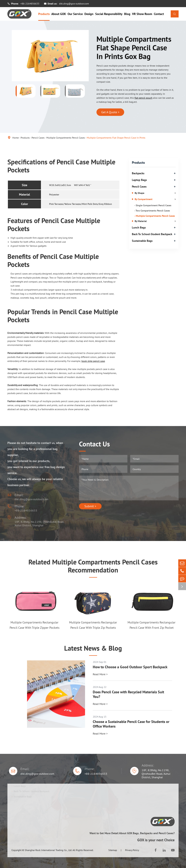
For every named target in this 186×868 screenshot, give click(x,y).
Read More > (100, 674)
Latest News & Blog (93, 648)
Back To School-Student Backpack (152, 234)
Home (16, 138)
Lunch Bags (139, 227)
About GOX (59, 14)
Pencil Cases (38, 138)
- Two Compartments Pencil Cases (152, 211)
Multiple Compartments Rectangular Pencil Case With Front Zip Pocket (152, 625)
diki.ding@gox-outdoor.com (74, 4)
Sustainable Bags (142, 241)
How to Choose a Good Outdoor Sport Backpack (130, 667)
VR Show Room (142, 14)
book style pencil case (93, 361)
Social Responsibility (109, 14)
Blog (127, 14)
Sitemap (113, 850)
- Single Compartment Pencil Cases (153, 205)
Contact (159, 14)
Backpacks (138, 173)
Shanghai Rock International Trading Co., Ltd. (48, 850)
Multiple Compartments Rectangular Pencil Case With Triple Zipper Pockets (34, 625)
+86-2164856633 (30, 4)
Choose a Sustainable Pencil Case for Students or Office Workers (131, 724)
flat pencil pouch (143, 98)
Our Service (75, 14)
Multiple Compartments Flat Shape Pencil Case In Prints (116, 138)
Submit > (90, 506)
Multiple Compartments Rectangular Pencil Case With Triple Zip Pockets (93, 625)
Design (89, 14)
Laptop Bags (139, 180)
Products (44, 14)
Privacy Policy (132, 850)
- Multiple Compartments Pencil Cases (155, 216)
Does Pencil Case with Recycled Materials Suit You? (128, 694)
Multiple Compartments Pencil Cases (66, 138)
